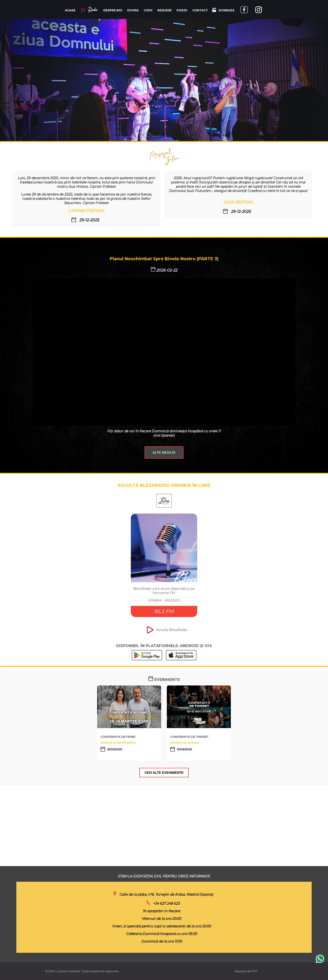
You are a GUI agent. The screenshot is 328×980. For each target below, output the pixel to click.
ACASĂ (70, 10)
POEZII (182, 10)
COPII (148, 10)
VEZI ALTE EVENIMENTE (164, 773)
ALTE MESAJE (164, 452)
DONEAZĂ (223, 10)
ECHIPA (133, 10)
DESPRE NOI (113, 10)
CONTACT (200, 10)
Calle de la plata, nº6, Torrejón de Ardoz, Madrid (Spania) (166, 895)
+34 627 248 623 (166, 904)
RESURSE (164, 10)
